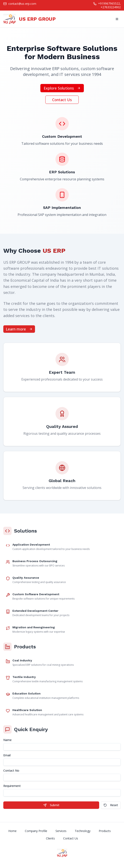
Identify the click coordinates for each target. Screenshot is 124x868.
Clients (50, 838)
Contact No (11, 771)
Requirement (12, 786)
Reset (111, 805)
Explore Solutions (62, 88)
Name (7, 740)
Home (12, 831)
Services (61, 831)
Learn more (19, 329)
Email (7, 755)
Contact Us (62, 100)
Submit (51, 805)
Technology (83, 831)
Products (105, 831)
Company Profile (36, 831)
